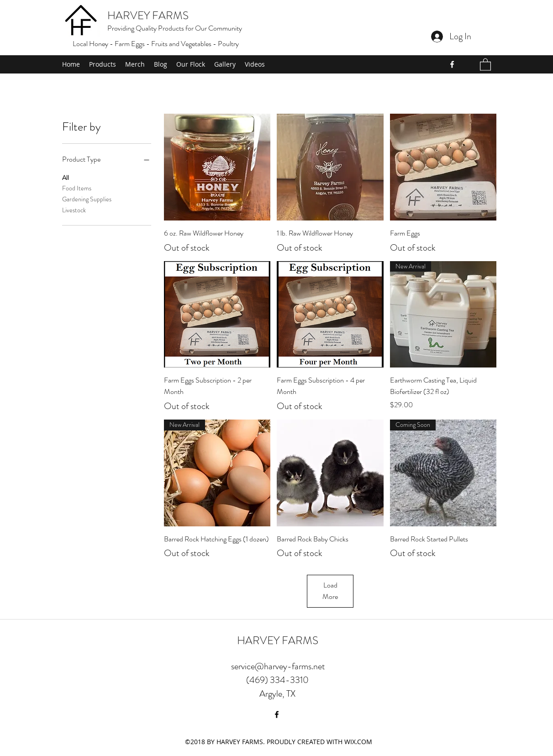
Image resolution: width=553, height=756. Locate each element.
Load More (330, 591)
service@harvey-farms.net (278, 666)
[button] (485, 64)
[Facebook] (452, 64)
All (66, 177)
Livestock (74, 210)
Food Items (77, 188)
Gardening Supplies (87, 199)
